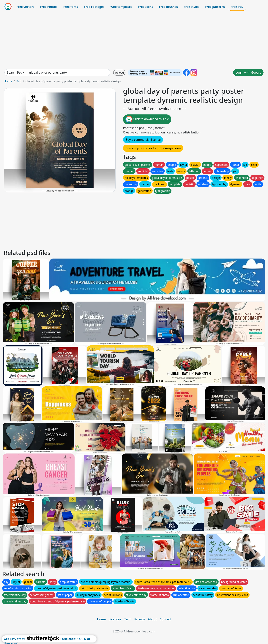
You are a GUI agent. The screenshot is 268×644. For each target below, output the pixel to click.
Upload (119, 73)
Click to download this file (147, 119)
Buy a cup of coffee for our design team (153, 148)
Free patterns (215, 7)
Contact (165, 619)
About (152, 619)
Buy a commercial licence (143, 140)
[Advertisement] (134, 40)
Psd (19, 81)
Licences (115, 619)
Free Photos (49, 7)
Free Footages (94, 7)
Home (8, 81)
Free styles (191, 7)
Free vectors (25, 7)
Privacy (140, 619)
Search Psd (15, 73)
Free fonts (71, 7)
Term (128, 619)
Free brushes (168, 7)
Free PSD (237, 7)
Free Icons (146, 7)
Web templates (121, 7)
